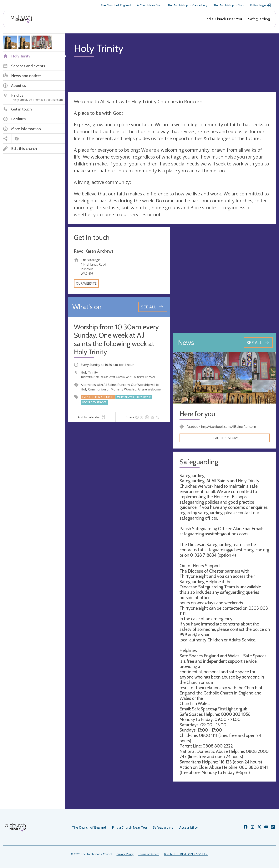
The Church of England (116, 5)
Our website (86, 283)
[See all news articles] (258, 342)
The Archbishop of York (229, 5)
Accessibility (189, 827)
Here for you (197, 414)
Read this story (225, 438)
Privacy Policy (125, 854)
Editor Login (261, 5)
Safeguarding (259, 19)
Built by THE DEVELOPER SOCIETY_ (186, 854)
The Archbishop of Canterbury (187, 5)
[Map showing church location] (225, 278)
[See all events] (153, 307)
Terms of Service (149, 854)
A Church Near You (149, 5)
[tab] (91, 417)
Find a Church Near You (223, 19)
